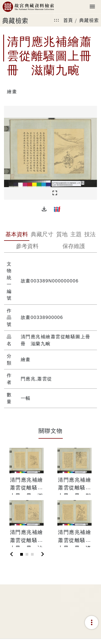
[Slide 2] (27, 554)
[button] (44, 209)
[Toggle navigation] (92, 7)
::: (57, 20)
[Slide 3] (32, 554)
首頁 (68, 20)
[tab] (17, 235)
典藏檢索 (89, 20)
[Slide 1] (22, 554)
